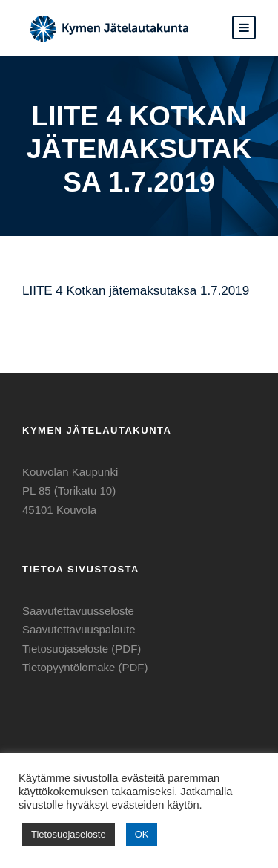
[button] (244, 27)
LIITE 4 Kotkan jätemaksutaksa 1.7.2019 (136, 291)
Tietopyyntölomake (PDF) (85, 667)
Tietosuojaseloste (69, 834)
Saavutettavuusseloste (78, 611)
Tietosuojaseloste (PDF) (82, 649)
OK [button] (142, 834)
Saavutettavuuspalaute (79, 629)
